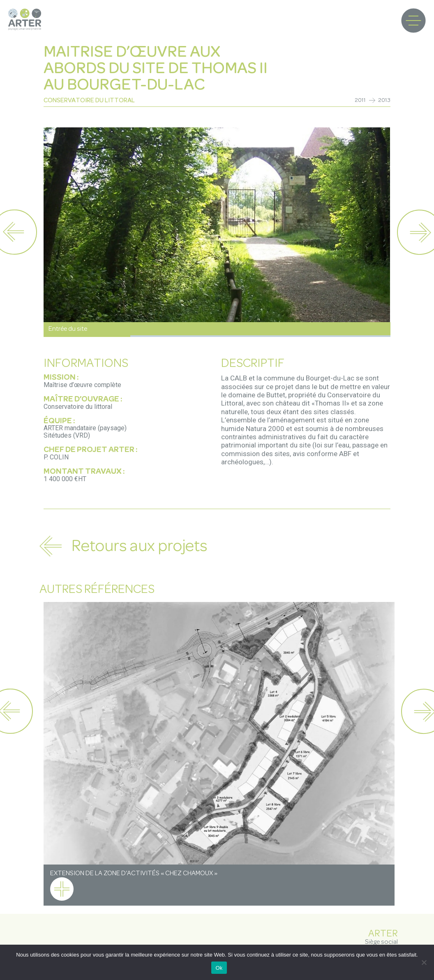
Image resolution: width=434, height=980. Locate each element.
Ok (219, 968)
